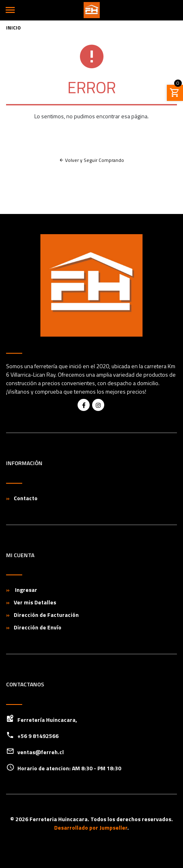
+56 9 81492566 (38, 736)
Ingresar (25, 590)
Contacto (26, 498)
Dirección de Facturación (46, 615)
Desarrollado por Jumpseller (91, 827)
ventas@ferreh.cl (41, 752)
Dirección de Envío (38, 627)
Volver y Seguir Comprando (91, 160)
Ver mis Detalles (35, 602)
